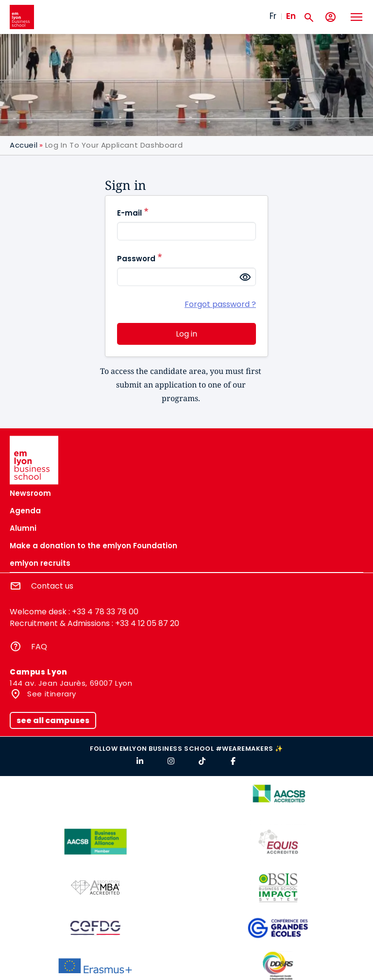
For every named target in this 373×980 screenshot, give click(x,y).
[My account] (331, 17)
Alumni (23, 528)
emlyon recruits (40, 563)
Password (136, 259)
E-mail (129, 213)
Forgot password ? (220, 304)
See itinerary (51, 694)
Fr (273, 16)
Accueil (24, 145)
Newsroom (30, 493)
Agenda (25, 511)
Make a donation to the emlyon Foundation (93, 546)
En (291, 16)
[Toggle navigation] (356, 17)
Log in (186, 334)
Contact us (52, 586)
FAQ (39, 647)
